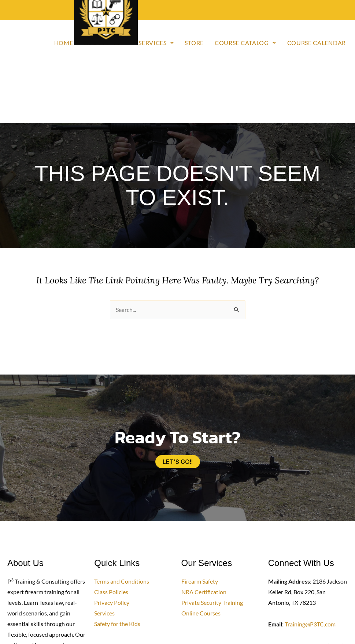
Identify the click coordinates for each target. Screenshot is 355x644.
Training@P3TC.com (310, 624)
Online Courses (201, 613)
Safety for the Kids (117, 624)
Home (64, 43)
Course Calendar (317, 43)
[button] (156, 43)
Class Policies (111, 592)
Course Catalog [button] (245, 43)
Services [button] (156, 43)
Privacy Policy (112, 602)
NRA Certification (204, 592)
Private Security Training (212, 602)
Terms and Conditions (122, 581)
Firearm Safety (200, 581)
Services (104, 613)
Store (194, 43)
